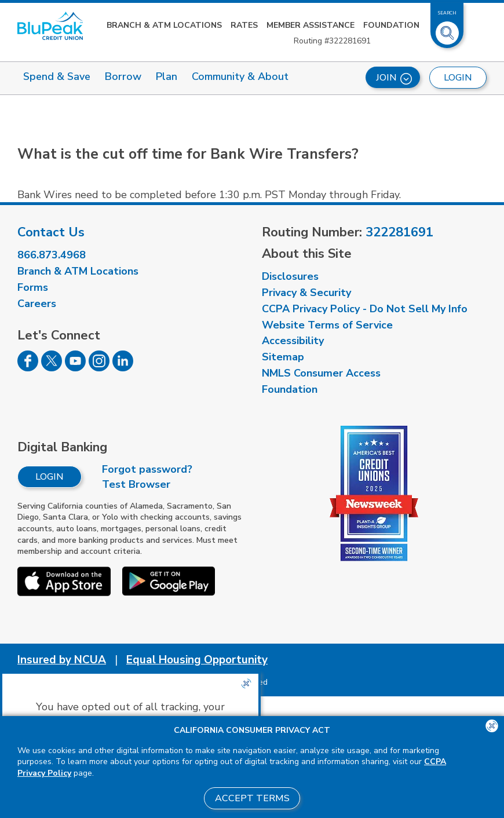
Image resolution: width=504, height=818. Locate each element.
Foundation (391, 25)
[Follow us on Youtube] (75, 368)
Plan (167, 76)
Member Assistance (311, 25)
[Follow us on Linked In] (123, 368)
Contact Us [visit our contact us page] (51, 232)
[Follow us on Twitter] (52, 368)
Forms (33, 287)
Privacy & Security (306, 293)
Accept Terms (252, 798)
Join (394, 78)
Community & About (240, 76)
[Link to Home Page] (50, 26)
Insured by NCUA (62, 660)
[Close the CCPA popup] (246, 684)
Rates (244, 25)
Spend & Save (57, 76)
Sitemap (283, 357)
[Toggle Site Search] (447, 28)
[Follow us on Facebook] (28, 368)
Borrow (123, 76)
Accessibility (293, 341)
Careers (37, 304)
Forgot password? (147, 469)
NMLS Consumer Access (321, 373)
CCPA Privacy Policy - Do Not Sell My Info (365, 309)
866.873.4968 (52, 255)
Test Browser (136, 484)
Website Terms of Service (327, 325)
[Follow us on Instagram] (99, 368)
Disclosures (290, 276)
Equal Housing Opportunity (197, 660)
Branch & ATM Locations (164, 25)
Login (50, 477)
